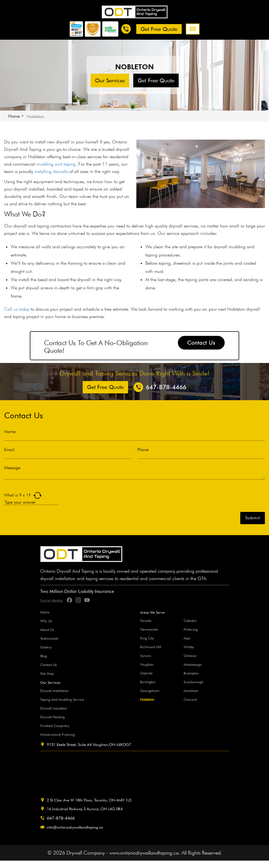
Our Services (110, 80)
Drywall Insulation (54, 708)
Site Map (47, 673)
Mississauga (193, 664)
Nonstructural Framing (57, 734)
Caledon (190, 621)
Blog (44, 656)
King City (147, 638)
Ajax (187, 638)
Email (9, 450)
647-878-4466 (61, 818)
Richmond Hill (151, 647)
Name (10, 432)
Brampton (191, 673)
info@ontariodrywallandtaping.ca (75, 827)
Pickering (191, 629)
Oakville (146, 673)
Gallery (46, 647)
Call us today (17, 309)
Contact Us (201, 343)
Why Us (46, 621)
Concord (190, 699)
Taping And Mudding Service (62, 699)
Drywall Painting (52, 717)
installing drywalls (51, 171)
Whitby (189, 647)
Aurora (145, 656)
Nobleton (147, 699)
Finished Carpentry (55, 726)
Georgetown (150, 691)
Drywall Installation (54, 691)
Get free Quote (159, 29)
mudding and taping (56, 164)
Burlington (148, 682)
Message (12, 468)
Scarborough (193, 682)
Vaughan (147, 664)
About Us (47, 630)
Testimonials (49, 638)
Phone (143, 450)
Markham (191, 691)
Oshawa (190, 656)
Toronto (146, 621)
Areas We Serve (152, 612)
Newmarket (149, 629)
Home (14, 116)
